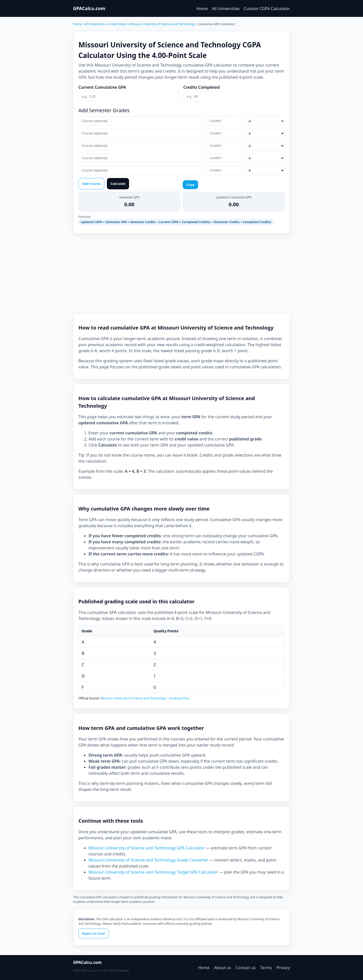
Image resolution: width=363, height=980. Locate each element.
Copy (190, 185)
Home (202, 9)
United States (118, 24)
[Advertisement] (181, 273)
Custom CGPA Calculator (267, 9)
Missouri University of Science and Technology (162, 24)
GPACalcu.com (89, 8)
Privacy (283, 968)
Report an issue (94, 933)
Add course (91, 184)
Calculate (118, 184)
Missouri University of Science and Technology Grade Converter (148, 860)
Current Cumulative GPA (102, 87)
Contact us (246, 968)
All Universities (226, 9)
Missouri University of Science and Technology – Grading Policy (145, 698)
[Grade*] (264, 121)
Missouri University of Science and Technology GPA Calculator (147, 848)
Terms (266, 968)
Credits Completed (202, 87)
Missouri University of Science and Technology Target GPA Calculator (153, 872)
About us (222, 968)
